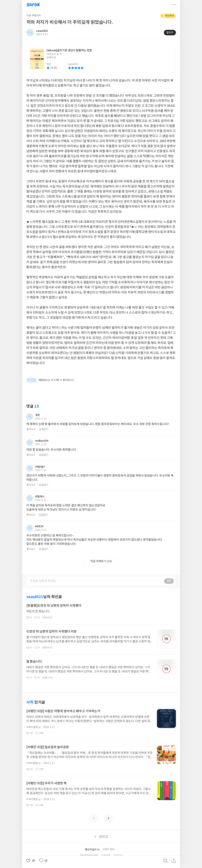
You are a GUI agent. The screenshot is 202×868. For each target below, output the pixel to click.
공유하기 (174, 861)
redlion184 (42, 441)
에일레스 (40, 497)
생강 (37, 415)
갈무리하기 (165, 861)
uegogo (40, 466)
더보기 (174, 5)
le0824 (39, 526)
